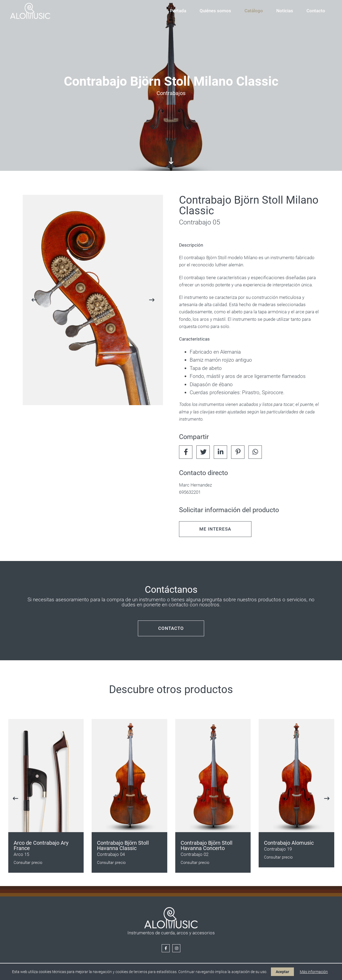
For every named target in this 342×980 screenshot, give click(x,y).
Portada (178, 11)
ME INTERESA (215, 529)
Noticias (285, 11)
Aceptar (282, 972)
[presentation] (34, 300)
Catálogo (254, 11)
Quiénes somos (215, 11)
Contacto (316, 11)
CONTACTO (171, 628)
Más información (314, 972)
